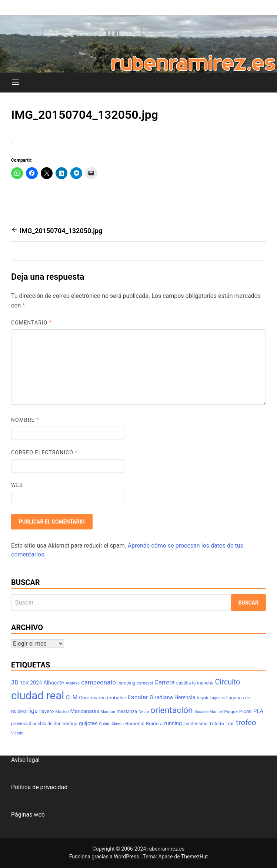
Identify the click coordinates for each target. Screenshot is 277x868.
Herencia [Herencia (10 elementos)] (185, 697)
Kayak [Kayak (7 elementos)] (202, 698)
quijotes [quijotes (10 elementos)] (88, 723)
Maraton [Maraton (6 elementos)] (108, 712)
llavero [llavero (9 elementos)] (46, 711)
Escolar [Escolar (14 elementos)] (138, 697)
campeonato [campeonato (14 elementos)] (99, 682)
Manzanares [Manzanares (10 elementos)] (85, 711)
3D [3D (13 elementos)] (15, 682)
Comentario (31, 323)
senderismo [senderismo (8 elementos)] (196, 724)
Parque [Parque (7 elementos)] (231, 711)
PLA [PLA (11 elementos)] (258, 711)
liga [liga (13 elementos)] (33, 711)
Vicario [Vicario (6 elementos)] (17, 733)
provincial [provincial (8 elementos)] (21, 724)
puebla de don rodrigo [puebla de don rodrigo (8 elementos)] (55, 724)
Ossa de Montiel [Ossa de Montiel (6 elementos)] (209, 712)
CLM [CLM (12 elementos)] (71, 697)
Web (17, 485)
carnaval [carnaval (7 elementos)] (145, 683)
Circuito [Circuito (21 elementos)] (227, 682)
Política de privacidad (39, 787)
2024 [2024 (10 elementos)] (36, 683)
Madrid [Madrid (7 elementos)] (62, 711)
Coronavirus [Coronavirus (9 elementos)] (92, 698)
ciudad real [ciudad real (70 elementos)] (38, 696)
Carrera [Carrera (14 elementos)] (165, 682)
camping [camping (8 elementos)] (126, 683)
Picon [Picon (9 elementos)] (246, 711)
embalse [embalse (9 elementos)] (116, 698)
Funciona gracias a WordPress (105, 857)
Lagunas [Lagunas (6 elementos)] (217, 698)
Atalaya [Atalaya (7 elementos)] (73, 683)
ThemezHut (194, 857)
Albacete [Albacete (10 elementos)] (54, 683)
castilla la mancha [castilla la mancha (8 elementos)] (195, 683)
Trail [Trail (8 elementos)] (230, 724)
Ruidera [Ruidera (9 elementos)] (154, 724)
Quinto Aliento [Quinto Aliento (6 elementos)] (111, 724)
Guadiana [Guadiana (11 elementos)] (161, 697)
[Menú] (16, 83)
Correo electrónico (44, 452)
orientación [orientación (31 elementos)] (172, 710)
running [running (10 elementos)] (173, 723)
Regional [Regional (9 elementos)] (135, 724)
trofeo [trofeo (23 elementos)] (246, 723)
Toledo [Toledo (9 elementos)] (216, 724)
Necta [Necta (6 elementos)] (144, 712)
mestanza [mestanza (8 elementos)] (127, 711)
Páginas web (28, 815)
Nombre (25, 420)
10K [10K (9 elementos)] (24, 683)
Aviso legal (25, 760)
